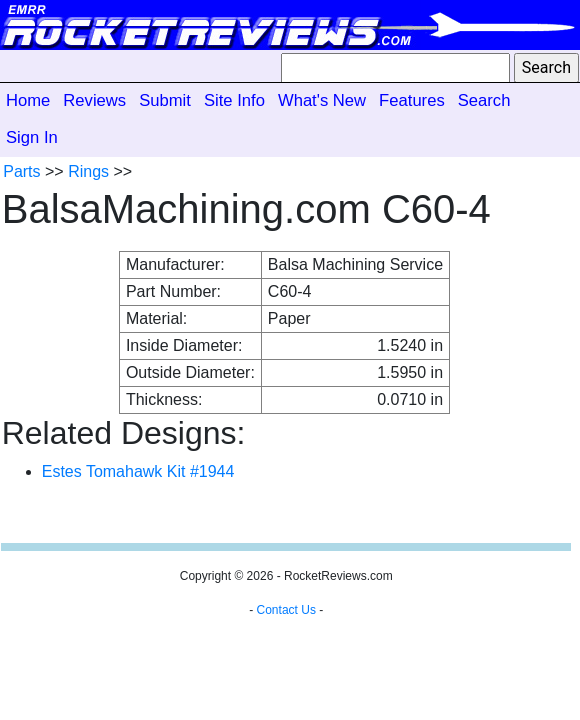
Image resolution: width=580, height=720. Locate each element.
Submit (165, 100)
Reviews (94, 100)
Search (484, 100)
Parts (21, 171)
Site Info (234, 100)
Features (412, 100)
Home (28, 100)
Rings (88, 171)
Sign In (32, 137)
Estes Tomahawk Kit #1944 (138, 471)
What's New (322, 100)
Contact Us (286, 610)
